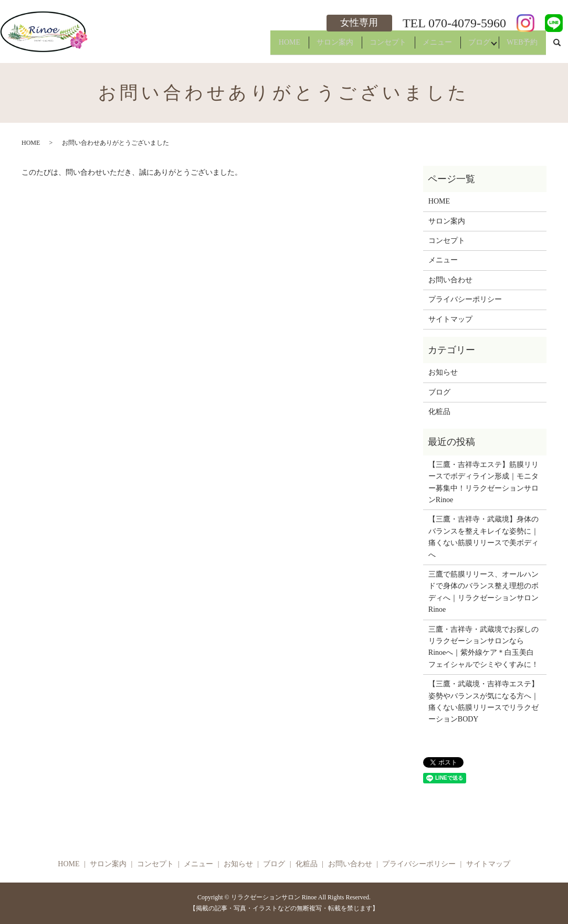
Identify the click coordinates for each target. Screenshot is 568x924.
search (557, 47)
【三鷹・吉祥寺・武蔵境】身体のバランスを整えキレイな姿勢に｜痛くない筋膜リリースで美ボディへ (483, 537)
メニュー (423, 46)
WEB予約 (519, 46)
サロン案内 (309, 46)
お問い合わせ (450, 280)
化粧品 (439, 412)
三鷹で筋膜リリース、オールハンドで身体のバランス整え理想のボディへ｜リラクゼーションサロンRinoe (483, 592)
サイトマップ (450, 319)
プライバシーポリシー (465, 299)
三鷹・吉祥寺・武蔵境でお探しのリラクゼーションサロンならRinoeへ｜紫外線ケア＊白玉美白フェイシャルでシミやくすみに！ (483, 647)
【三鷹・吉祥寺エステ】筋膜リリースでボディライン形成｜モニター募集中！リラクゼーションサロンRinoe (483, 482)
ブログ (471, 46)
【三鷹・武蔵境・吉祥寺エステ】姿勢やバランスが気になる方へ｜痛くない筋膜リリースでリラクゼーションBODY (483, 702)
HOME (258, 46)
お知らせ (443, 372)
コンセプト (368, 46)
